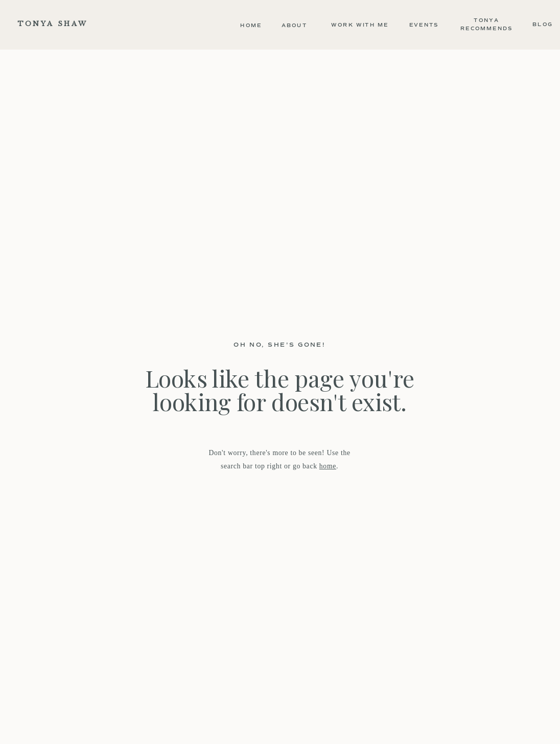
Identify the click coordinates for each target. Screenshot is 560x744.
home (328, 466)
